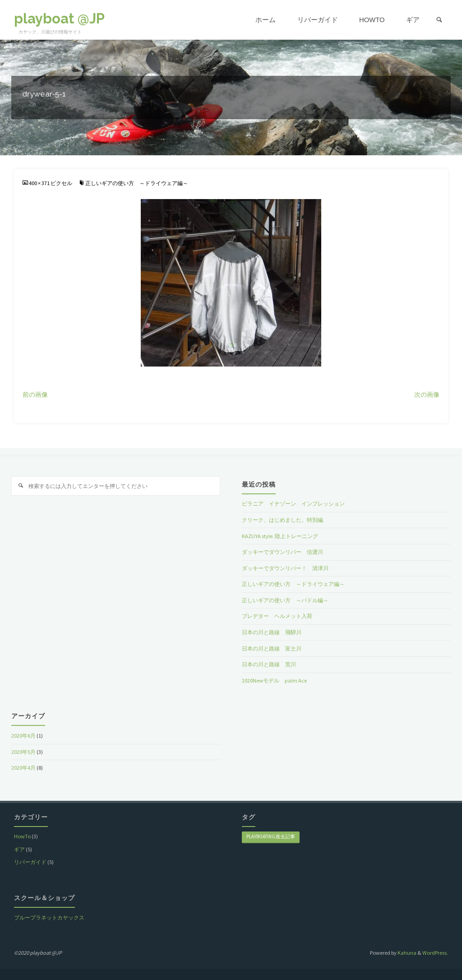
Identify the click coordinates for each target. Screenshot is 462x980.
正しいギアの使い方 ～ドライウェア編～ (137, 183)
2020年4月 (23, 768)
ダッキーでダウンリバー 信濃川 (282, 552)
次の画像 (427, 395)
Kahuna (407, 953)
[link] (439, 20)
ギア (19, 849)
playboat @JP (59, 19)
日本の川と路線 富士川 (272, 648)
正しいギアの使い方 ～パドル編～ (285, 600)
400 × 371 (40, 183)
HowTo (22, 836)
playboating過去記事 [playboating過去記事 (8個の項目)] (271, 836)
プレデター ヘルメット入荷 (277, 616)
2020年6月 (23, 736)
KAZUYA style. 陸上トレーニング (280, 536)
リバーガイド (30, 862)
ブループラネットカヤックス (49, 917)
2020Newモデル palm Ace (274, 680)
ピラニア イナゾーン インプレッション (293, 504)
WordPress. (435, 953)
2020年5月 (23, 752)
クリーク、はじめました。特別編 (282, 520)
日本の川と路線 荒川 (269, 664)
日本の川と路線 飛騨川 (272, 632)
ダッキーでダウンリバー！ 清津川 (285, 568)
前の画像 (35, 395)
